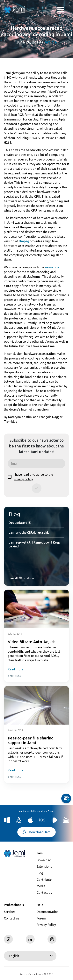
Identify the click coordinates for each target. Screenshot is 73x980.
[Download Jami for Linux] (19, 822)
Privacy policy (23, 479)
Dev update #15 (20, 523)
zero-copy (52, 267)
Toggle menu (61, 10)
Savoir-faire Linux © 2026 (36, 974)
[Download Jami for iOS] (42, 822)
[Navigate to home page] (15, 10)
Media (41, 886)
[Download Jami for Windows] (7, 822)
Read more (15, 669)
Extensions (44, 866)
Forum (41, 918)
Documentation (48, 912)
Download (44, 860)
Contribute (44, 880)
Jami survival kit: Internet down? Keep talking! (34, 544)
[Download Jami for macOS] (30, 822)
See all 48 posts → (22, 578)
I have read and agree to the (30, 477)
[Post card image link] (36, 609)
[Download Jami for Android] (54, 822)
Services (10, 912)
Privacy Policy (46, 925)
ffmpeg (24, 241)
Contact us (44, 893)
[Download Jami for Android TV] (66, 822)
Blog (14, 514)
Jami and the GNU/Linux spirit (29, 533)
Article (51, 42)
